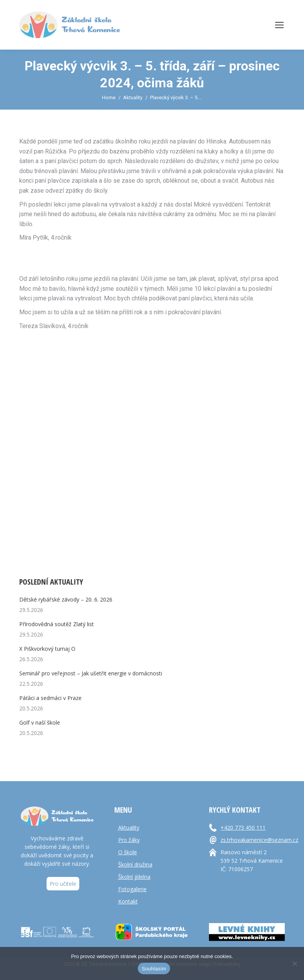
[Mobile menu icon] (279, 25)
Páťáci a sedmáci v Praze (50, 698)
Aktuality (129, 827)
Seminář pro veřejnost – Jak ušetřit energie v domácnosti (91, 673)
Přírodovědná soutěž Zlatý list (57, 624)
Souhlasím (154, 969)
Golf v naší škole (40, 722)
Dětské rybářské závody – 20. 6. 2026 (66, 599)
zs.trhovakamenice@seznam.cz (258, 840)
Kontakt (128, 901)
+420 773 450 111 (243, 827)
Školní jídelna (134, 877)
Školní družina (135, 864)
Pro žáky (129, 840)
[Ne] (294, 963)
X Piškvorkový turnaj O (47, 649)
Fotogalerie (132, 889)
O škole (128, 852)
